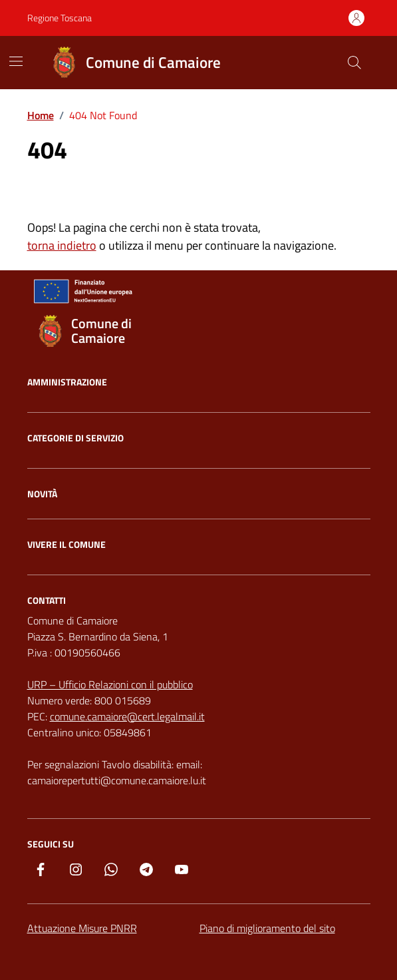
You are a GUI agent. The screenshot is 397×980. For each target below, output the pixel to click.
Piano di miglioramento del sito (267, 928)
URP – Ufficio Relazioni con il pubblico (110, 684)
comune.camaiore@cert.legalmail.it (127, 716)
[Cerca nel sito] (354, 63)
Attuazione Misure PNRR (82, 928)
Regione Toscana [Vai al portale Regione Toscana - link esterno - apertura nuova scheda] (60, 18)
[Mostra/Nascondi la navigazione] (16, 61)
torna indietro (62, 245)
